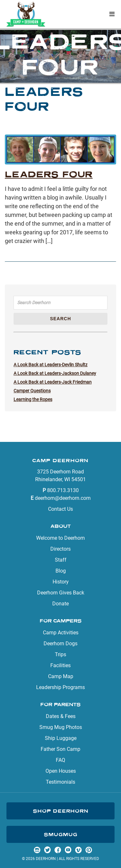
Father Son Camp (60, 749)
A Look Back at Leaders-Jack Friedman (53, 382)
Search (60, 319)
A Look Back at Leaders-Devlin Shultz (50, 365)
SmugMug (61, 834)
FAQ (60, 760)
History (61, 582)
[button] (112, 14)
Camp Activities (61, 633)
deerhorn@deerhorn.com (63, 498)
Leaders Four (49, 174)
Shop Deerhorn (61, 811)
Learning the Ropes (33, 399)
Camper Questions (32, 391)
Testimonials (60, 782)
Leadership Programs (60, 687)
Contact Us (60, 509)
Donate (60, 604)
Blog (61, 571)
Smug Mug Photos (61, 727)
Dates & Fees (61, 716)
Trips (60, 654)
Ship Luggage (61, 738)
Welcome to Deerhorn (60, 538)
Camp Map (61, 676)
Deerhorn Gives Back (61, 593)
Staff (61, 560)
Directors (60, 549)
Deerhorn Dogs (60, 644)
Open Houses (61, 771)
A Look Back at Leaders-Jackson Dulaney (55, 373)
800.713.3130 (63, 490)
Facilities (60, 665)
